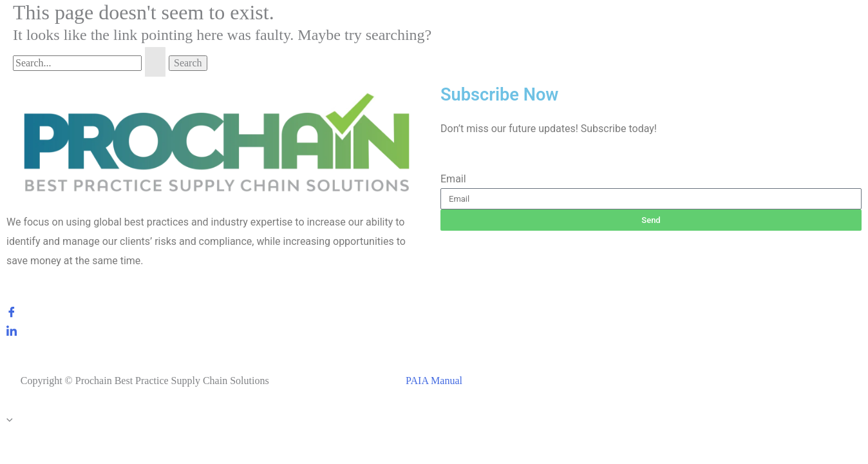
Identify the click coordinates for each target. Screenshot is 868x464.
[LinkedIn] (217, 330)
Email (453, 179)
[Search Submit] (155, 62)
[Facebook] (217, 311)
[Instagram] (217, 349)
